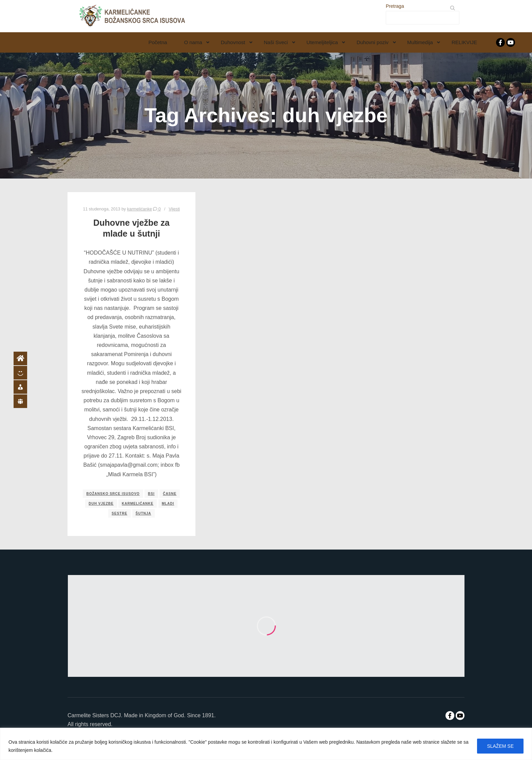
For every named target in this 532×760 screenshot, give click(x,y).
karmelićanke (138, 504)
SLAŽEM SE (500, 746)
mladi (168, 504)
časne (170, 494)
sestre (119, 513)
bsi (151, 494)
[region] (266, 744)
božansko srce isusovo (113, 494)
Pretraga (395, 6)
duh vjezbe (101, 504)
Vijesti (174, 209)
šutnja (144, 513)
